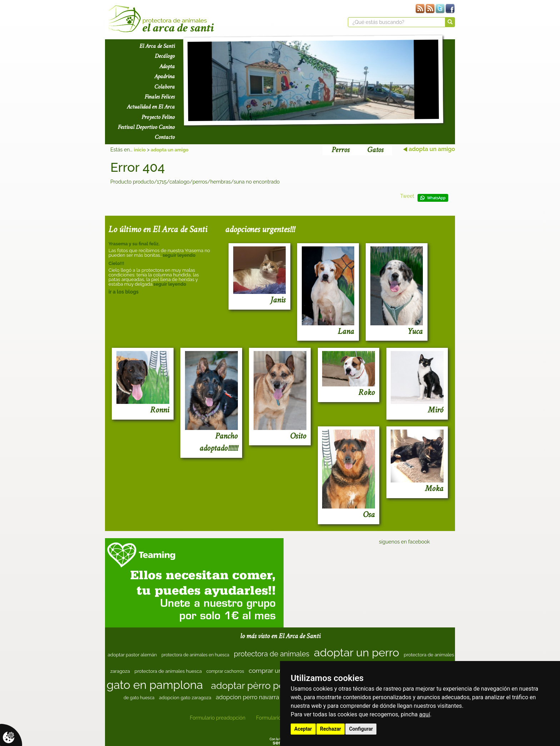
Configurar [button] (361, 729)
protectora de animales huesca (168, 671)
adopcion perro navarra (247, 697)
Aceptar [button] (303, 729)
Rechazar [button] (331, 729)
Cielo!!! (116, 263)
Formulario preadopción (217, 718)
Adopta (167, 66)
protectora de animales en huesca (195, 655)
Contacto (165, 137)
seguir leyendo (179, 255)
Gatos (375, 150)
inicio (140, 150)
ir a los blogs (124, 292)
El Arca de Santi (157, 46)
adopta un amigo (169, 150)
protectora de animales (272, 654)
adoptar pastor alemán (132, 655)
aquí (425, 714)
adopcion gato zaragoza (185, 698)
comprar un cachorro (279, 670)
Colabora (164, 87)
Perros (340, 150)
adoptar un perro (357, 652)
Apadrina (164, 76)
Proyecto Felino (158, 117)
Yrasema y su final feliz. (134, 244)
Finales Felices (160, 97)
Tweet (407, 196)
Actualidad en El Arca (151, 107)
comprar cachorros (225, 671)
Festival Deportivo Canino (146, 127)
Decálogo (165, 56)
